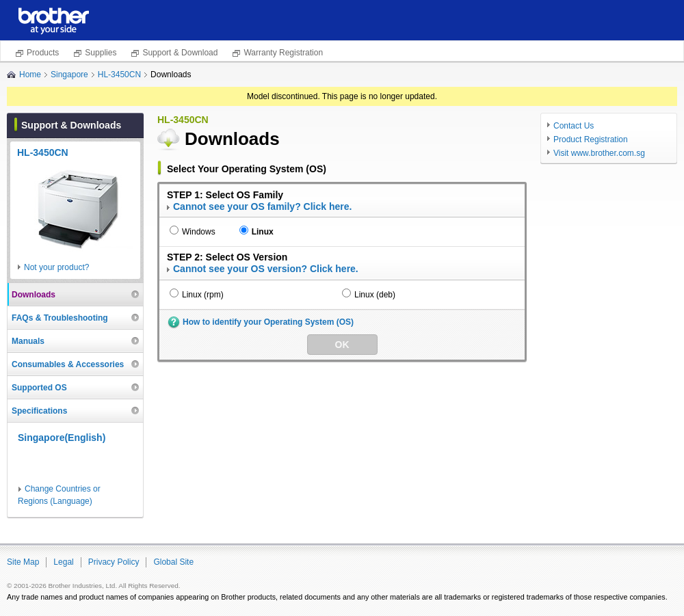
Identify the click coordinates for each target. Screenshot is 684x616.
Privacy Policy (114, 562)
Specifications (39, 411)
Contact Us (574, 126)
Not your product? (56, 267)
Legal (63, 562)
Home (30, 75)
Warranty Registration (283, 53)
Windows (199, 232)
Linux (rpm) (203, 295)
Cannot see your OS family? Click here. (262, 206)
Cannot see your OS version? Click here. (266, 269)
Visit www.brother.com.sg (599, 153)
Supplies (101, 53)
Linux (263, 232)
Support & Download (180, 53)
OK (342, 345)
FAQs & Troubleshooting (60, 318)
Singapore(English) (62, 438)
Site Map (23, 562)
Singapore (69, 75)
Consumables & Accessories (68, 364)
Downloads (34, 295)
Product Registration (591, 139)
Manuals (28, 341)
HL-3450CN (119, 75)
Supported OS (39, 388)
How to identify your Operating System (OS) (268, 322)
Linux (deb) (375, 295)
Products (43, 53)
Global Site (173, 562)
